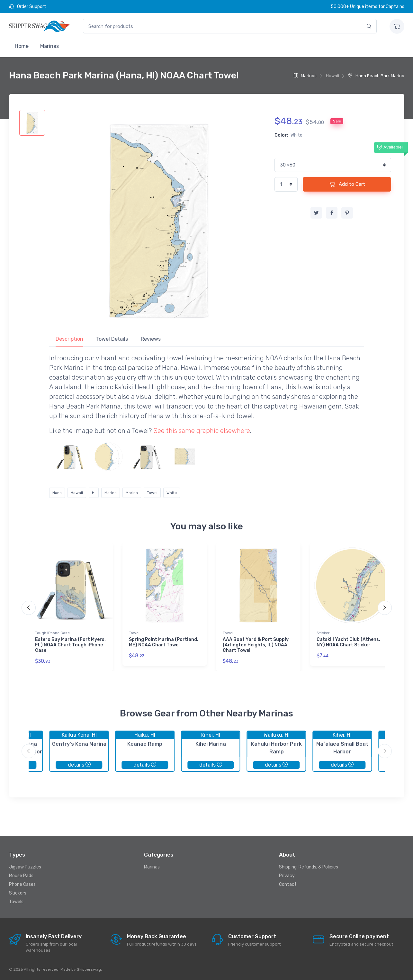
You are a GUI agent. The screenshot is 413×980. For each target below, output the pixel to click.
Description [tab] (69, 339)
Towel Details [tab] (112, 339)
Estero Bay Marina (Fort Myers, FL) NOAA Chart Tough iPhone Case (70, 645)
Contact (288, 884)
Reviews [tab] (151, 339)
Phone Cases (22, 884)
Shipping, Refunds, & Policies (309, 867)
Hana (57, 493)
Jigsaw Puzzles (25, 867)
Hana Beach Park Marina (376, 76)
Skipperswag (89, 969)
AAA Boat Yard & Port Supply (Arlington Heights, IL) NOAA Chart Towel (256, 645)
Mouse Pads (21, 876)
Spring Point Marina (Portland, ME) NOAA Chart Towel (164, 642)
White (172, 493)
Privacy (287, 876)
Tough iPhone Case (52, 633)
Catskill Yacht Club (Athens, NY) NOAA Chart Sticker (348, 642)
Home (22, 46)
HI (94, 493)
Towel (152, 493)
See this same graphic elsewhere (202, 431)
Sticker (323, 633)
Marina (111, 493)
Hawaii (77, 493)
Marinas (49, 46)
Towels (16, 902)
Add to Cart (347, 184)
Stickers (18, 893)
